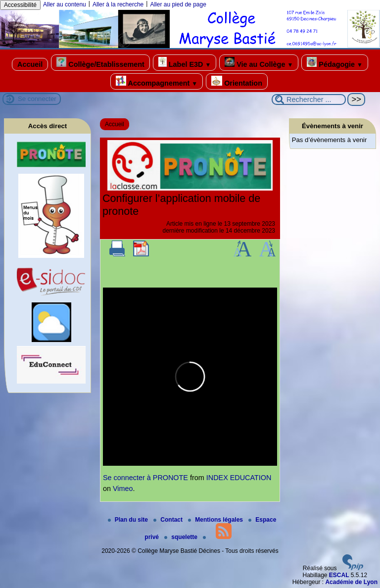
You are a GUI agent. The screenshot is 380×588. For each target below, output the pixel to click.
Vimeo (123, 489)
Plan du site (129, 520)
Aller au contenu (65, 4)
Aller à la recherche (118, 4)
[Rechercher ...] (309, 99)
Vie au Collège (259, 63)
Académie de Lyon (351, 582)
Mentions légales (216, 520)
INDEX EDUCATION (239, 478)
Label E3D (185, 63)
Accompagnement (157, 81)
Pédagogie (335, 63)
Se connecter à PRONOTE (145, 478)
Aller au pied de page (178, 4)
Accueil (30, 64)
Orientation (237, 81)
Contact (169, 520)
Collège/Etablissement (100, 63)
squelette (182, 537)
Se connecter (37, 99)
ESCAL (339, 575)
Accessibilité (20, 5)
